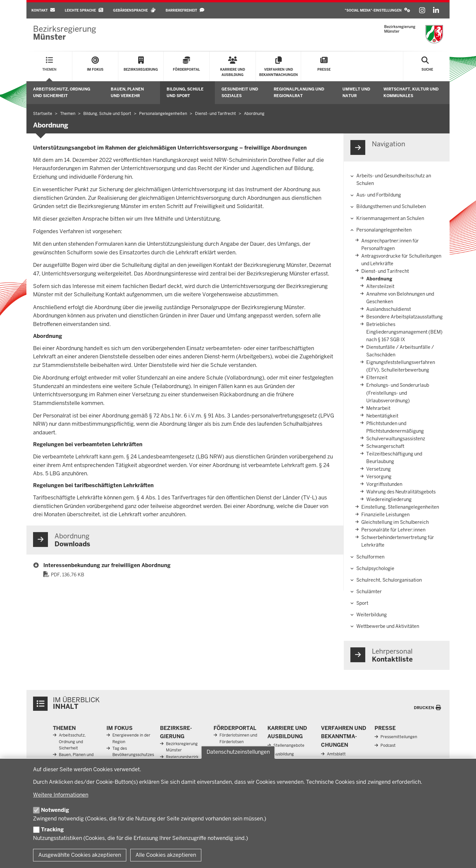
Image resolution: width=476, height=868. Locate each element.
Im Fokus (119, 728)
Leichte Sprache (84, 10)
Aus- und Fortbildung (379, 195)
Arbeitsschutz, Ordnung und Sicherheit (62, 92)
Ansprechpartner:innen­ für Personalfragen (390, 245)
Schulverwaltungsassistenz (396, 439)
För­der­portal (235, 728)
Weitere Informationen (61, 795)
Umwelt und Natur (356, 92)
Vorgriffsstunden (384, 484)
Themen (64, 728)
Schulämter (369, 592)
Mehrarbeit (378, 408)
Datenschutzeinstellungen (238, 752)
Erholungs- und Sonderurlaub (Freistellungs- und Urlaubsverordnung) (398, 393)
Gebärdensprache (134, 10)
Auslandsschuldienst (389, 309)
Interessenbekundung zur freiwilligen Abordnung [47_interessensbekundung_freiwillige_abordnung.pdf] (107, 565)
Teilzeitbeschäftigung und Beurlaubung (394, 458)
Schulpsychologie (375, 568)
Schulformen (370, 557)
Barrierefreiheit (185, 10)
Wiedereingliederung (389, 499)
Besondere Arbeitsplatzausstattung (404, 317)
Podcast (388, 745)
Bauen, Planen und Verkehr (127, 92)
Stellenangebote (289, 745)
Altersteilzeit (380, 286)
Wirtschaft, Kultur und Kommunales (411, 92)
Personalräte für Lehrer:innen (393, 530)
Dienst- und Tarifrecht (385, 271)
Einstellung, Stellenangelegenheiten (400, 507)
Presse (385, 728)
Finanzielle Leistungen (385, 515)
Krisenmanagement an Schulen (390, 218)
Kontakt (43, 10)
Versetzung (378, 469)
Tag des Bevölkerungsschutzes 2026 (133, 755)
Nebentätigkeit (382, 416)
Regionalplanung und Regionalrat (299, 92)
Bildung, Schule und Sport (185, 92)
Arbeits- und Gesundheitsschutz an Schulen (394, 180)
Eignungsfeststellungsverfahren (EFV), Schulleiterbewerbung (401, 366)
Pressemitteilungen (399, 737)
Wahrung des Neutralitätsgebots (401, 492)
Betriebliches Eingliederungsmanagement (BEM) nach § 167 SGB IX (404, 332)
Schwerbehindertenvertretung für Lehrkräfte (398, 541)
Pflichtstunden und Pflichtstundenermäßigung (395, 427)
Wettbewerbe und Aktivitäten (388, 626)
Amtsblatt (336, 754)
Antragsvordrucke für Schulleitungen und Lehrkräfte (401, 260)
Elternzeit (377, 378)
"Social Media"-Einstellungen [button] (377, 10)
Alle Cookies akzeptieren (166, 855)
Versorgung (379, 477)
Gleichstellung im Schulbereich (395, 522)
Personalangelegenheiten (384, 230)
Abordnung (379, 279)
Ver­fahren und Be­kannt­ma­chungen (344, 737)
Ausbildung (284, 754)
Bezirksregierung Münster (182, 747)
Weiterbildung (372, 615)
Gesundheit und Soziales (240, 92)
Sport (362, 603)
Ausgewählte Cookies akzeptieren (80, 855)
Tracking (52, 830)
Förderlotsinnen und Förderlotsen (238, 738)
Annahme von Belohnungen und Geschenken (400, 298)
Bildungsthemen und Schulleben (391, 206)
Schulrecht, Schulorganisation (389, 580)
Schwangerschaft (385, 446)
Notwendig (55, 810)
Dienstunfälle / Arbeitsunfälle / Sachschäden (400, 351)
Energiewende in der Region (131, 738)
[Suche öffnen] (427, 66)
